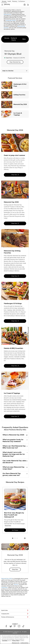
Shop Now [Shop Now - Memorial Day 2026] (19, 223)
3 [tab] (16, 538)
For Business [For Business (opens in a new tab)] (22, 1)
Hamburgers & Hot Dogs (21, 85)
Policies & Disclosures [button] (15, 617)
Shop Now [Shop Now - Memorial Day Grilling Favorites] (19, 276)
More (24, 39)
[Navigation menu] (2, 5)
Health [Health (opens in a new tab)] (9, 1)
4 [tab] (17, 538)
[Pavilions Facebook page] (7, 627)
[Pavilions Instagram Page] (19, 627)
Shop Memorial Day (15, 62)
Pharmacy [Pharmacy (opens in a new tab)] (15, 1)
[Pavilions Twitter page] (11, 627)
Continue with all (24, 643)
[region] (15, 639)
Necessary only (16, 643)
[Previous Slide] (2, 538)
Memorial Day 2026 (21, 104)
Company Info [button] (15, 614)
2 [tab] (14, 538)
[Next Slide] (28, 538)
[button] (25, 5)
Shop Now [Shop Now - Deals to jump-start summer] (19, 175)
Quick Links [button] (15, 610)
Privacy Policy (16, 641)
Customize (5, 641)
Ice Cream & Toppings (21, 114)
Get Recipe (19, 530)
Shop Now (16, 569)
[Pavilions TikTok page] (23, 627)
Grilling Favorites (20, 95)
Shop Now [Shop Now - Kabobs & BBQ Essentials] (19, 366)
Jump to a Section (15, 71)
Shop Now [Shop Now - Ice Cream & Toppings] (19, 416)
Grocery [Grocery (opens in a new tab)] (4, 1)
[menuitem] (7, 39)
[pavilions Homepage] (7, 5)
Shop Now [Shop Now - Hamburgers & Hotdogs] (19, 321)
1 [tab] (13, 538)
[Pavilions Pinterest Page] (15, 627)
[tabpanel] (15, 511)
